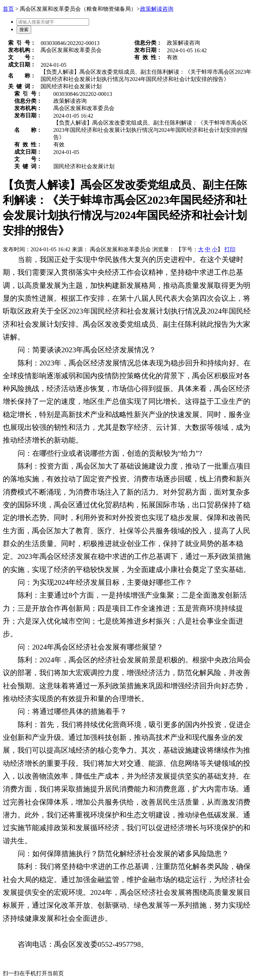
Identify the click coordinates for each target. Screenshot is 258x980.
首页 (8, 9)
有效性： (148, 57)
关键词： (22, 86)
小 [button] (215, 249)
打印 (230, 249)
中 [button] (208, 249)
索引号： (22, 43)
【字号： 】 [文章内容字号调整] (199, 249)
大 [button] (201, 249)
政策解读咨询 (157, 9)
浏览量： (163, 249)
